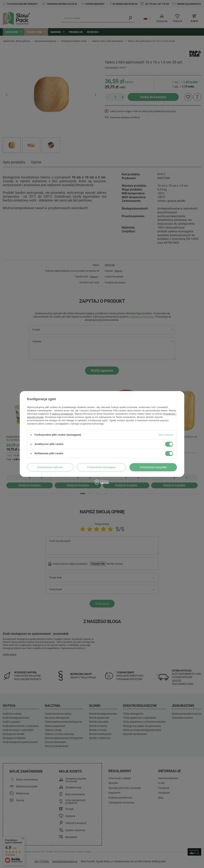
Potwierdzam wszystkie (153, 467)
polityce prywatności (63, 414)
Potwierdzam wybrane (50, 467)
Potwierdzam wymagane (101, 467)
